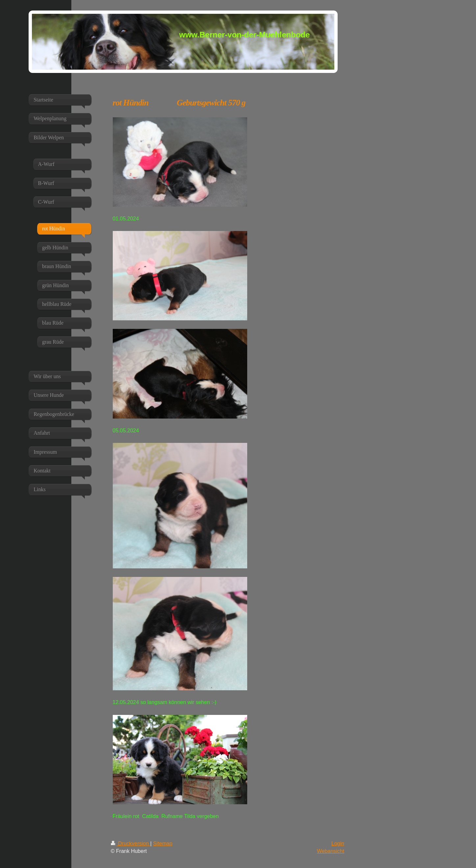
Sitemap (163, 844)
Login (338, 844)
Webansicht (331, 851)
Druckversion (131, 844)
